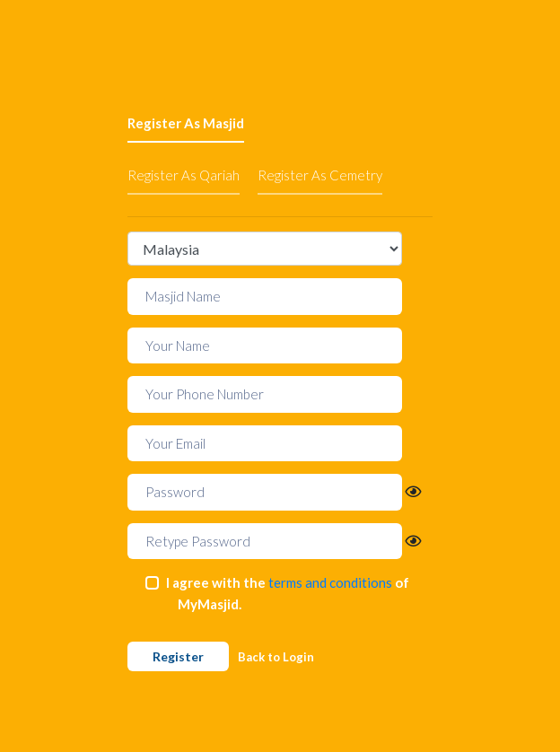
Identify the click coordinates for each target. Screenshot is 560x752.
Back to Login (276, 657)
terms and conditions (330, 582)
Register (178, 656)
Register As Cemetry (320, 175)
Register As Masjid (186, 123)
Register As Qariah (184, 175)
